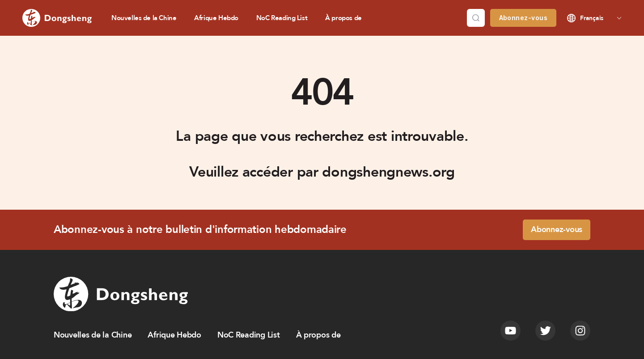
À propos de (343, 18)
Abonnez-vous (523, 18)
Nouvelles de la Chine (144, 18)
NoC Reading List (282, 18)
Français (592, 18)
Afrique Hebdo (216, 18)
